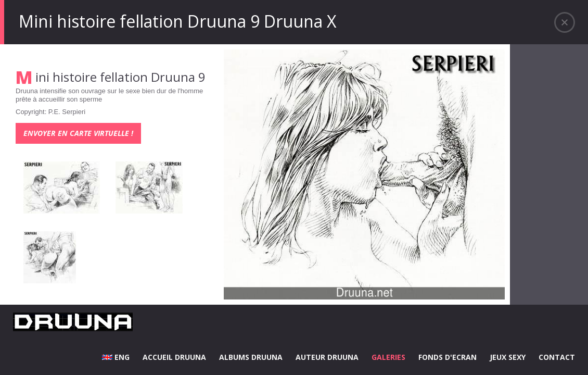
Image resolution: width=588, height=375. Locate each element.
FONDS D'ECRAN (448, 357)
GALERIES (388, 357)
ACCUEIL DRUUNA (174, 357)
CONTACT (557, 357)
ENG (116, 357)
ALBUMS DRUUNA (251, 357)
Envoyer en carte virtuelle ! (78, 133)
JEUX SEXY (508, 357)
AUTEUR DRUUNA (327, 357)
